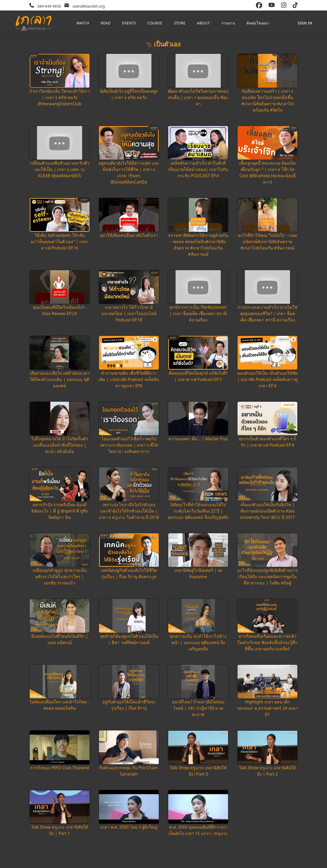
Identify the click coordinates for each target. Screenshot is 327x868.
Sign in (305, 23)
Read (106, 23)
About (204, 23)
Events (129, 23)
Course (155, 23)
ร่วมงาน (228, 23)
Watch (83, 23)
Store (180, 23)
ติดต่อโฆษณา (258, 23)
